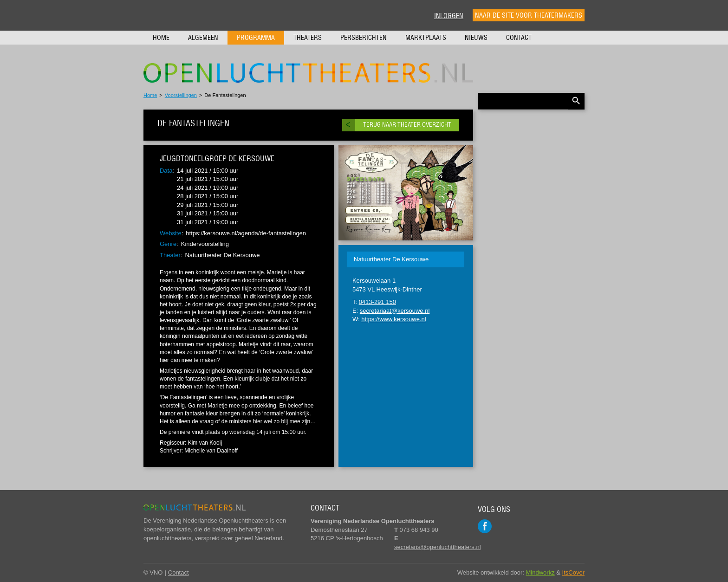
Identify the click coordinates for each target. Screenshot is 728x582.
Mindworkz (540, 572)
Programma (256, 38)
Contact (519, 38)
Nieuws (476, 38)
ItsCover (573, 572)
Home (161, 38)
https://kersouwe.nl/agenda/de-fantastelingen (246, 233)
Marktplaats (426, 38)
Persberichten (364, 38)
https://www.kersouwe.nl (393, 319)
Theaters (308, 38)
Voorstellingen (181, 95)
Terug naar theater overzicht (407, 125)
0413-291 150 (377, 302)
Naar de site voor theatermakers (529, 15)
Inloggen (449, 16)
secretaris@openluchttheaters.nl (438, 547)
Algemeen (203, 38)
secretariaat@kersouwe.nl (395, 311)
